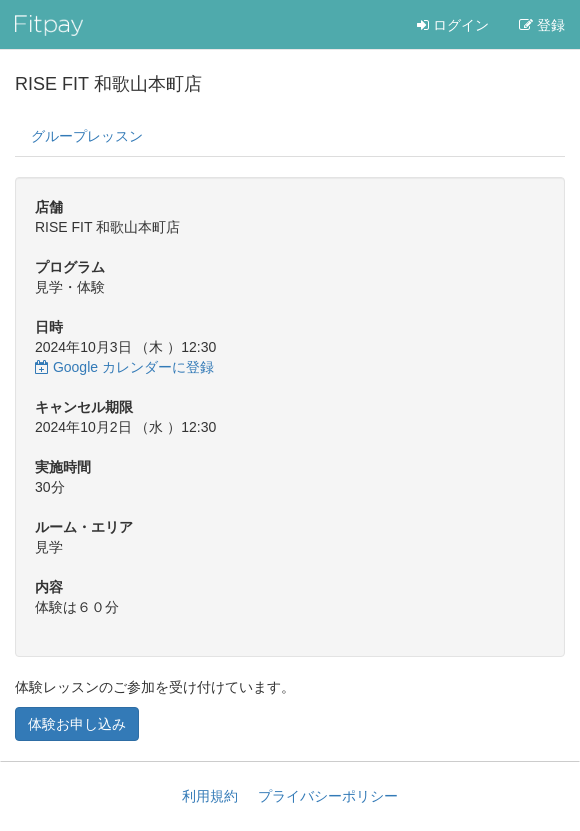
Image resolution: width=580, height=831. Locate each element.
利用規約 (210, 796)
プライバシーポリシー (328, 796)
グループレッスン (87, 136)
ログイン (453, 25)
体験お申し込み (77, 724)
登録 (542, 25)
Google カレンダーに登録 (124, 367)
